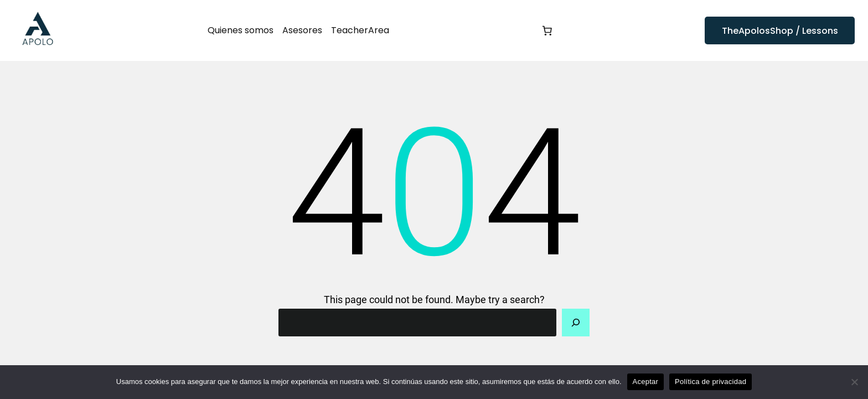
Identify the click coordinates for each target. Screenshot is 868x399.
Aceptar (646, 382)
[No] (854, 382)
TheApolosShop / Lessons (780, 31)
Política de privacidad (711, 382)
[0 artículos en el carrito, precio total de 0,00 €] (547, 30)
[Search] (576, 323)
